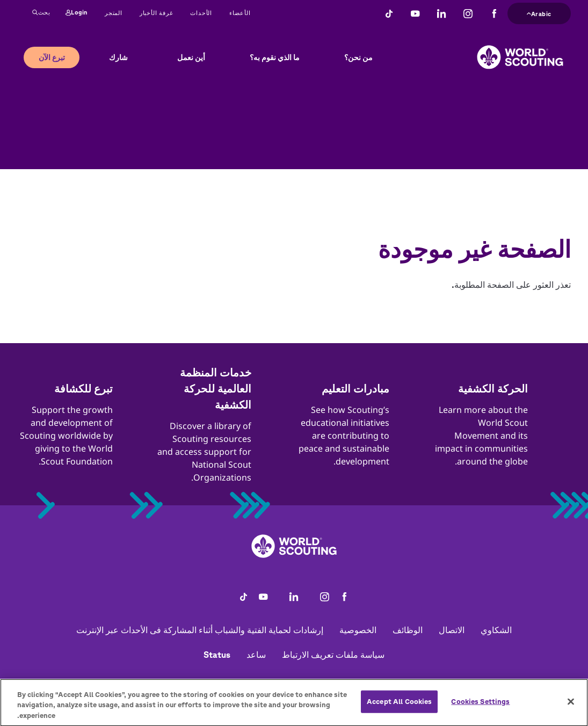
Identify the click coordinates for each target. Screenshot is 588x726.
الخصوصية (358, 630)
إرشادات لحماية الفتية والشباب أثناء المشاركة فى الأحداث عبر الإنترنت (200, 630)
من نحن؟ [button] (358, 57)
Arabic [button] (539, 13)
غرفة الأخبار (157, 13)
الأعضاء (240, 13)
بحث (41, 13)
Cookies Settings (480, 709)
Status (217, 655)
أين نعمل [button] (191, 57)
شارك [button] (118, 57)
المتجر (114, 13)
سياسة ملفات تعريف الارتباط (333, 655)
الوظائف (408, 630)
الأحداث (201, 13)
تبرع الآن (52, 57)
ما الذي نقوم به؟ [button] (275, 57)
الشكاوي (496, 630)
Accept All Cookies (399, 709)
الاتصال (452, 630)
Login (77, 13)
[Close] (571, 709)
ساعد (256, 655)
